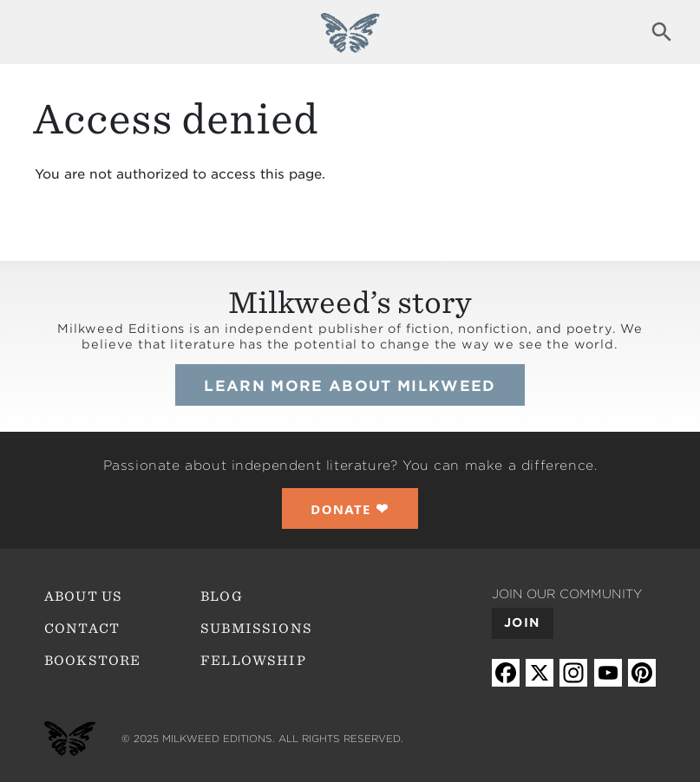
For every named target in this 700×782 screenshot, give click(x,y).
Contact (82, 629)
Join (522, 622)
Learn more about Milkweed (350, 386)
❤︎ (350, 508)
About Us (83, 596)
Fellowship (253, 661)
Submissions (256, 629)
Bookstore (93, 661)
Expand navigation (39, 32)
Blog (222, 596)
